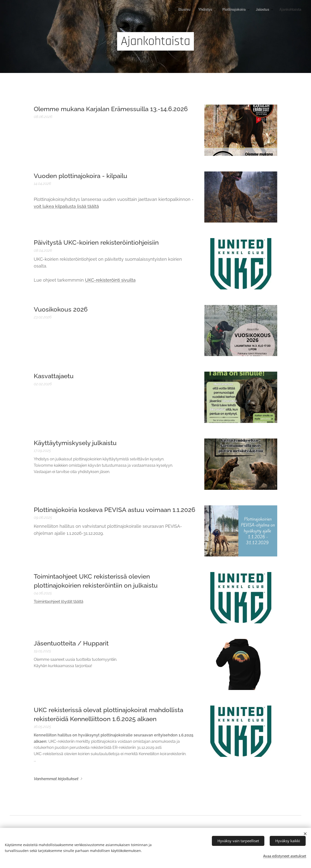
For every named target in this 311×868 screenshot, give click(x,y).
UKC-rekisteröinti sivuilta (110, 280)
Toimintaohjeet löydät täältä (59, 602)
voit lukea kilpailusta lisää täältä (66, 206)
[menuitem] (264, 10)
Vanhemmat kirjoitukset (56, 779)
